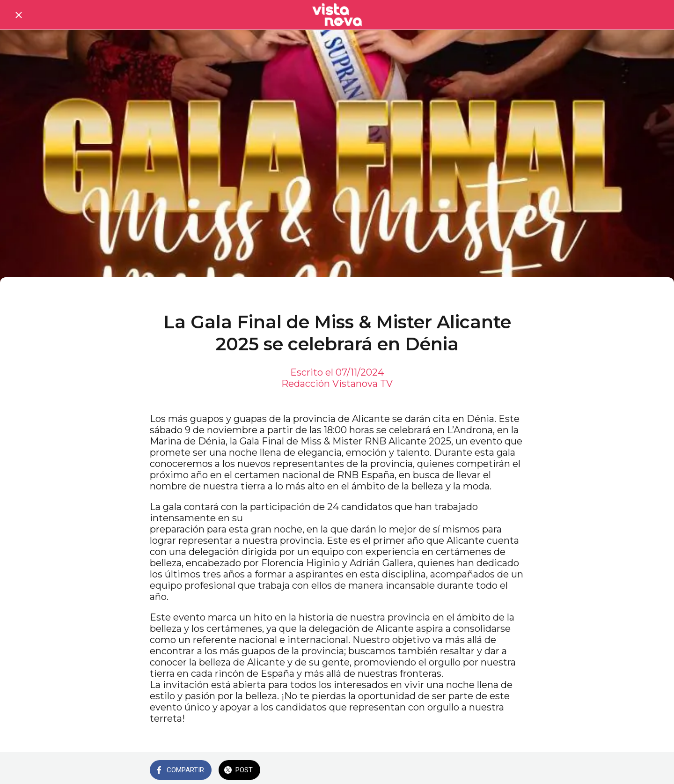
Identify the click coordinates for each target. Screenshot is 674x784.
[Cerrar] (19, 15)
